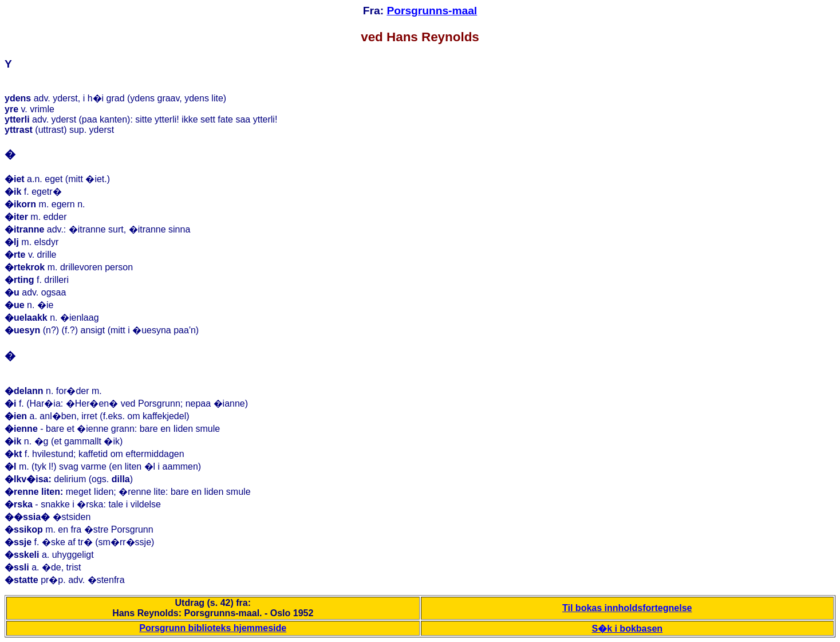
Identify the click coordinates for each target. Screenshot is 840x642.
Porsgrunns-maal (432, 11)
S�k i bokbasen (627, 629)
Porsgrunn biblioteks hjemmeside (213, 628)
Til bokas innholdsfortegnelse (627, 608)
